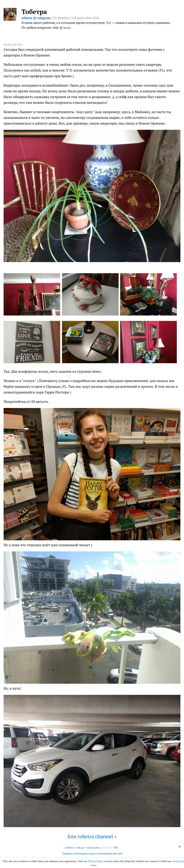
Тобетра (34, 12)
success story (94, 848)
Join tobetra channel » (92, 836)
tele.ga (80, 848)
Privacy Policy (96, 861)
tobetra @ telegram (36, 18)
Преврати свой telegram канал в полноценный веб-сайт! (93, 854)
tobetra (69, 848)
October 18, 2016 (13, 44)
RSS (116, 848)
